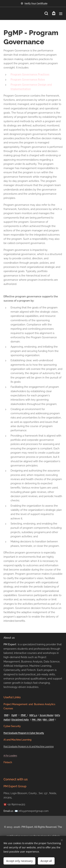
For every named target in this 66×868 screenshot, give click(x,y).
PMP (6, 715)
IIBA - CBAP (49, 720)
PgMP (14, 715)
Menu (61, 14)
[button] (46, 14)
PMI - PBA (37, 720)
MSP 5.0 (33, 715)
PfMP (24, 715)
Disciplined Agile (20, 720)
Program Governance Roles (28, 80)
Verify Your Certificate (36, 3)
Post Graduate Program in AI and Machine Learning (29, 747)
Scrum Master (47, 715)
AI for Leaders (10, 756)
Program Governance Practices (30, 74)
